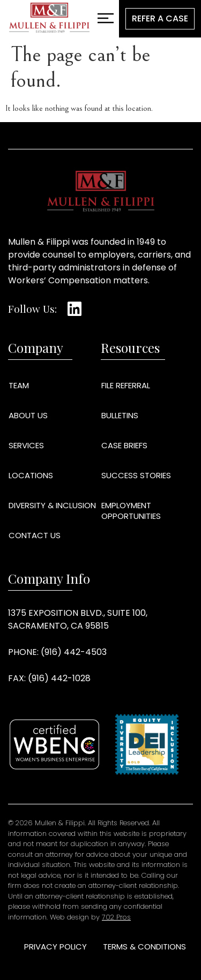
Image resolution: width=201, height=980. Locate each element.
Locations (31, 475)
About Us (28, 415)
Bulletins (120, 415)
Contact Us (35, 535)
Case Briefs (124, 445)
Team (19, 385)
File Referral (126, 385)
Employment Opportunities (131, 511)
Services (26, 445)
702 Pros (116, 917)
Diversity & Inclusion (52, 505)
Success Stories (136, 475)
